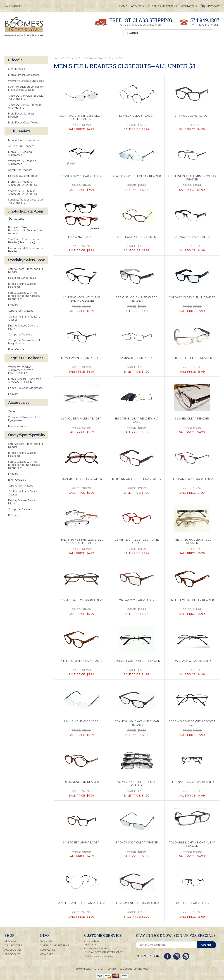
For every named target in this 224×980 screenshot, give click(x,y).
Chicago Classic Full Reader (192, 297)
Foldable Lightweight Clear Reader (192, 844)
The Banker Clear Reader (192, 479)
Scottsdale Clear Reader (81, 600)
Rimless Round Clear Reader (81, 903)
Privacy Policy (83, 969)
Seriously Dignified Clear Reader (137, 299)
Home (57, 58)
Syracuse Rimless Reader (81, 419)
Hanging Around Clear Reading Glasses (81, 299)
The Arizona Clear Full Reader (192, 541)
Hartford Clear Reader (137, 237)
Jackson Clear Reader (192, 237)
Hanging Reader (81, 237)
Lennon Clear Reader (137, 116)
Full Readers (69, 58)
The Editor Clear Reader (192, 358)
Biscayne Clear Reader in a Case (137, 420)
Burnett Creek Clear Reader (137, 661)
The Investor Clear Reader (192, 782)
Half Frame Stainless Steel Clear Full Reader (81, 541)
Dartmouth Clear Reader (81, 479)
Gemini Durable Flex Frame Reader (137, 541)
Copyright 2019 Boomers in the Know (129, 969)
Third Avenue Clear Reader (137, 903)
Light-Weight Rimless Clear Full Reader (81, 117)
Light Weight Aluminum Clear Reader (192, 178)
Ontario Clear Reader (137, 600)
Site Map (100, 969)
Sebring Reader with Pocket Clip (192, 723)
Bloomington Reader (81, 782)
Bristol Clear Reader (192, 903)
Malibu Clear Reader (81, 721)
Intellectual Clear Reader (192, 600)
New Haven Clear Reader (81, 358)
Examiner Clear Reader (137, 358)
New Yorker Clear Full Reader (137, 784)
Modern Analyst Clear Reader (137, 479)
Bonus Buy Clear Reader (81, 176)
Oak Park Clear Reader (192, 661)
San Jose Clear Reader (81, 843)
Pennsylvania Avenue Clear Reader (137, 723)
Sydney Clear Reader (192, 419)
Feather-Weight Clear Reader (137, 176)
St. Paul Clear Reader (192, 116)
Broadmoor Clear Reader (137, 843)
